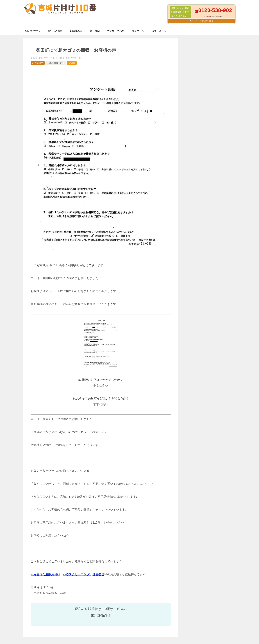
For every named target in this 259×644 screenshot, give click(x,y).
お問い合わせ (159, 31)
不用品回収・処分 (56, 63)
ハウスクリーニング (76, 574)
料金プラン (138, 31)
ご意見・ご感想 (116, 31)
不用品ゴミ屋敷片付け (45, 574)
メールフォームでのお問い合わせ (202, 21)
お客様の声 (76, 31)
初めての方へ (33, 31)
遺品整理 (98, 574)
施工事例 (95, 31)
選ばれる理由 (55, 31)
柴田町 (72, 63)
